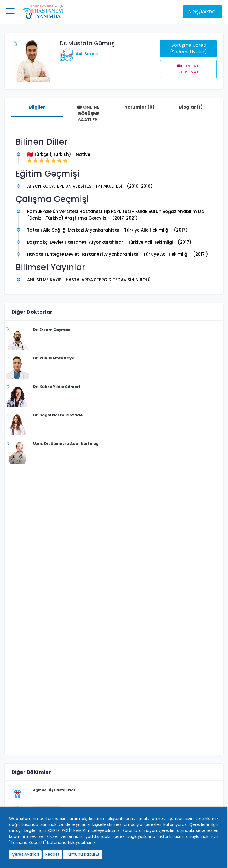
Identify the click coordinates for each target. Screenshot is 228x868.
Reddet (52, 854)
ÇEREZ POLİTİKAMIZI (67, 830)
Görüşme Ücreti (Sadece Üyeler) (188, 48)
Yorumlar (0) (140, 107)
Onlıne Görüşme (188, 69)
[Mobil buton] (10, 12)
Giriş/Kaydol (203, 12)
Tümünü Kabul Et (83, 854)
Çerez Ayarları (25, 854)
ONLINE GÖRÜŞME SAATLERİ (88, 113)
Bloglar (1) (191, 107)
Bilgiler (37, 107)
